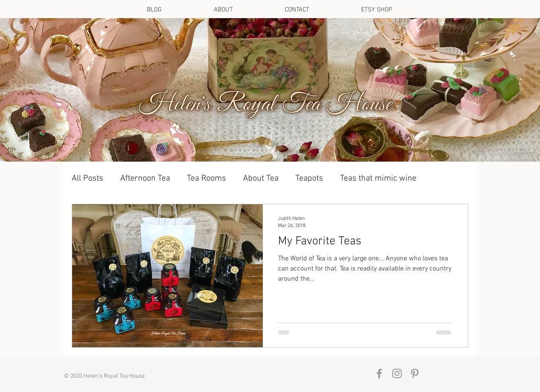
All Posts (88, 178)
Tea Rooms (207, 178)
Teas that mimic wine (378, 178)
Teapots (309, 178)
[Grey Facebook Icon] (379, 373)
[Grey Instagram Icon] (397, 373)
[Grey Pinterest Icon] (415, 373)
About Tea (261, 178)
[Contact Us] (269, 94)
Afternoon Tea (145, 178)
